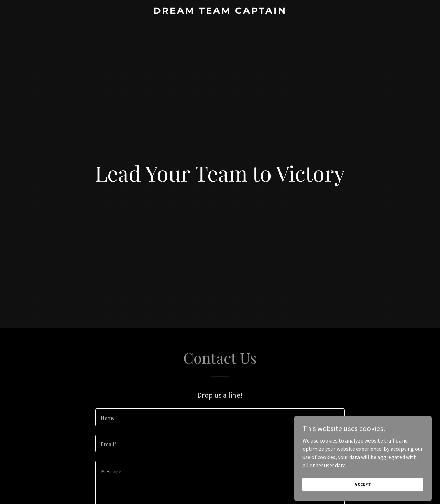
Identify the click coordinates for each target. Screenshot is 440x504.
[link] (220, 12)
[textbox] (220, 417)
